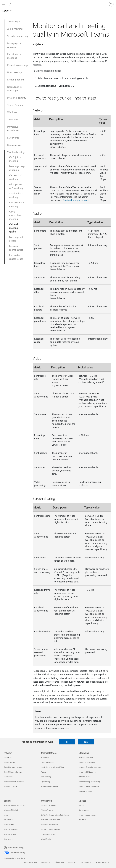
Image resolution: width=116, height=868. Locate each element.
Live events (13, 138)
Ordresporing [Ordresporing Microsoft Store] (46, 777)
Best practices (14, 145)
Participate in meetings (14, 56)
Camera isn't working (16, 177)
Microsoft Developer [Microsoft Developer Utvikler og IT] (49, 805)
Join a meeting (15, 29)
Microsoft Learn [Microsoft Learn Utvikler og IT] (47, 810)
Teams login (14, 21)
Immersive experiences (13, 128)
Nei (86, 742)
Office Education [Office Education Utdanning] (85, 777)
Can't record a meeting (17, 204)
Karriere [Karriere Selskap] (81, 805)
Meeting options (16, 79)
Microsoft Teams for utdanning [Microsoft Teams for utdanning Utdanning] (90, 767)
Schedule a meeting (18, 36)
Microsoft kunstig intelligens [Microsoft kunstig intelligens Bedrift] (14, 805)
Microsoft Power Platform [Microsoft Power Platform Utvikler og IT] (50, 829)
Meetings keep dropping (17, 168)
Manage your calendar (14, 45)
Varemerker (72, 862)
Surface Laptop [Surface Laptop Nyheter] (9, 762)
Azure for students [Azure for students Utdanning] (85, 791)
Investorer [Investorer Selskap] (82, 820)
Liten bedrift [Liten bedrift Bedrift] (8, 839)
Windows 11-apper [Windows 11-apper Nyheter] (10, 786)
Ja (67, 742)
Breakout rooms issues (16, 248)
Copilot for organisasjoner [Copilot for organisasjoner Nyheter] (13, 767)
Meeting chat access (16, 239)
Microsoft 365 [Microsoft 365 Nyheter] (9, 777)
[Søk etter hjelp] (11, 4)
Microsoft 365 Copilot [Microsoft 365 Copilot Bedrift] (12, 829)
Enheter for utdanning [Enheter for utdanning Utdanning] (87, 762)
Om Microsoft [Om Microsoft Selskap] (84, 810)
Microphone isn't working (16, 186)
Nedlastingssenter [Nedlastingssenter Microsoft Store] (48, 762)
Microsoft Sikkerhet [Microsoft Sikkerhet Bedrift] (11, 810)
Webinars (12, 112)
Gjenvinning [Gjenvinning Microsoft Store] (45, 782)
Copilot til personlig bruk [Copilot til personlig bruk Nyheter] (13, 772)
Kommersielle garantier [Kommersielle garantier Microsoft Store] (50, 786)
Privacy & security (17, 98)
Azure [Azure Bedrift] (6, 815)
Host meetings (15, 72)
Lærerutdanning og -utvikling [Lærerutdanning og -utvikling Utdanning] (89, 782)
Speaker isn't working (16, 195)
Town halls (13, 119)
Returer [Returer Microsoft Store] (44, 772)
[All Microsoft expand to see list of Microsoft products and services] (4, 4)
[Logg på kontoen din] (111, 4)
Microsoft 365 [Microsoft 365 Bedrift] (9, 825)
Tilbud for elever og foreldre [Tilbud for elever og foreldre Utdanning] (89, 786)
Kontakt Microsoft (31, 862)
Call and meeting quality (14, 228)
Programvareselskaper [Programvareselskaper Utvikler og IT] (49, 834)
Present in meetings (18, 65)
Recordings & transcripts (14, 89)
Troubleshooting (16, 152)
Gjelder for (40, 44)
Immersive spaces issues (16, 257)
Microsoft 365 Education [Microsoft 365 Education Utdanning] (87, 772)
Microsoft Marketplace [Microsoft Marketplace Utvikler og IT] (49, 825)
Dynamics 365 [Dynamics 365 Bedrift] (9, 820)
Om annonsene (86, 862)
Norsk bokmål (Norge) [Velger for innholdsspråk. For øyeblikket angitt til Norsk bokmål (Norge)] (16, 848)
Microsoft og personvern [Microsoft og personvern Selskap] (87, 815)
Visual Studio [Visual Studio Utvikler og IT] (46, 839)
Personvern (45, 862)
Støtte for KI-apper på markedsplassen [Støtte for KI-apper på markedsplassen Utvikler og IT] (55, 815)
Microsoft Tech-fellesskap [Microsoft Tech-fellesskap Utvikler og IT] (50, 820)
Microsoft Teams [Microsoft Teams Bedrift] (10, 834)
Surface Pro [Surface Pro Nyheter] (8, 757)
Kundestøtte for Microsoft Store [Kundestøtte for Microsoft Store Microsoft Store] (53, 767)
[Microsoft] (58, 2)
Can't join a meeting (15, 159)
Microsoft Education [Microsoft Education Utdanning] (86, 757)
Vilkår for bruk (59, 862)
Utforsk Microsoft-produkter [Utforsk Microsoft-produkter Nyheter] (14, 782)
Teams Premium (16, 105)
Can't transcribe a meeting (15, 215)
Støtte (6, 11)
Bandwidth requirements (76, 200)
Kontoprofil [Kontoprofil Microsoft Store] (45, 757)
